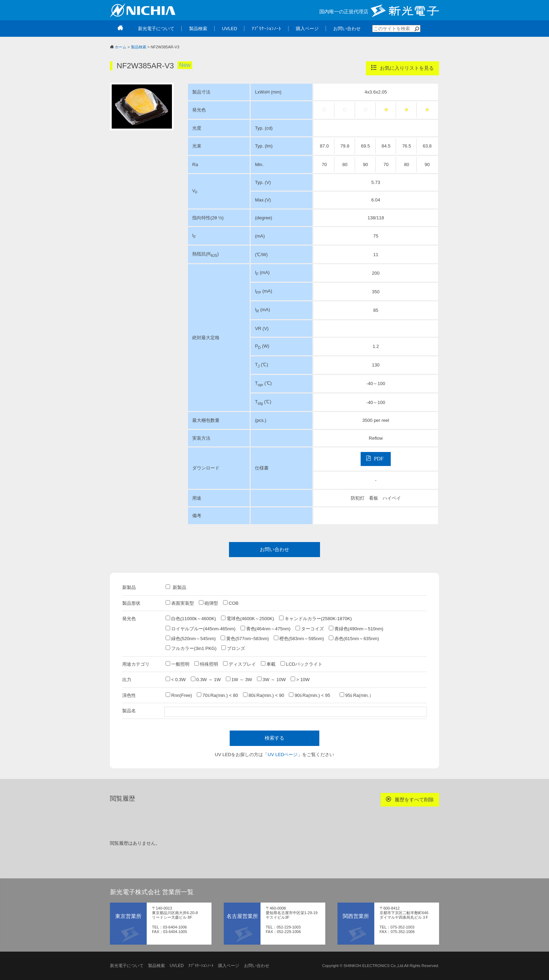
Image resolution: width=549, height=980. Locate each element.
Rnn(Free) (179, 695)
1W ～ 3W (239, 679)
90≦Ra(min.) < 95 (312, 695)
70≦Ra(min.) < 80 (217, 695)
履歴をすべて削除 (410, 799)
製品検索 (139, 47)
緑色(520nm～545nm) (191, 638)
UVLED (177, 966)
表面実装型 (180, 603)
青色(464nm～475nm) (266, 629)
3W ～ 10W (271, 679)
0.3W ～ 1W (206, 679)
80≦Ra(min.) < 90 (264, 695)
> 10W (300, 679)
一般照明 (178, 664)
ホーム (121, 47)
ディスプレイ (239, 664)
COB (231, 603)
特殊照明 (206, 664)
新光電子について (127, 966)
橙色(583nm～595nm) (299, 638)
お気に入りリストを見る (402, 68)
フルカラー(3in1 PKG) (191, 648)
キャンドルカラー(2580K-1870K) (315, 618)
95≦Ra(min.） (357, 695)
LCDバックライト (301, 664)
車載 (268, 664)
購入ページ (229, 966)
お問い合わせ (274, 549)
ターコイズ (310, 629)
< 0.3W (176, 679)
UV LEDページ (283, 755)
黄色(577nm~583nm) (245, 638)
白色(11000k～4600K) (191, 618)
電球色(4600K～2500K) (248, 618)
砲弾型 (209, 603)
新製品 (176, 587)
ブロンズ (233, 648)
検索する (274, 738)
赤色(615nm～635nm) (354, 638)
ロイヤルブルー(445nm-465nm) (201, 629)
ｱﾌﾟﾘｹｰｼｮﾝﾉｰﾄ (201, 966)
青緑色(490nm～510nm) (356, 629)
